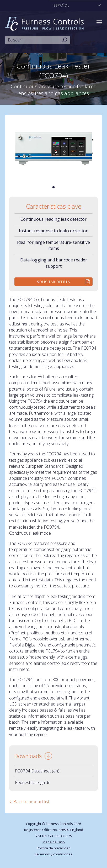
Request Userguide (33, 782)
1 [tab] (53, 187)
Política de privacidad (54, 848)
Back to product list (31, 802)
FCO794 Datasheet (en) (37, 771)
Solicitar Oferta (53, 282)
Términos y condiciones (54, 854)
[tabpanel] (53, 149)
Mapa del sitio (54, 842)
